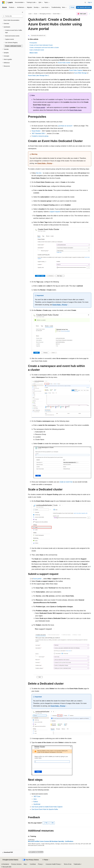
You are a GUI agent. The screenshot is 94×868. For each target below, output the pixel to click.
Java (35, 799)
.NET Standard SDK (38, 133)
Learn (30, 14)
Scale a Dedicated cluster (37, 50)
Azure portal (40, 107)
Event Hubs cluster (64, 63)
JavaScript (37, 804)
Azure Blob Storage (80, 73)
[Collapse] (22, 12)
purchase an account (65, 126)
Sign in (90, 2)
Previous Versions (16, 864)
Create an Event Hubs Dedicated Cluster (41, 45)
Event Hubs (56, 14)
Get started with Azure (84, 7)
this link (39, 173)
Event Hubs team (76, 110)
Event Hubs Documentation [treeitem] (11, 20)
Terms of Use (68, 864)
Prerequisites (33, 43)
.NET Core (37, 796)
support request (55, 212)
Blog (25, 864)
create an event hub (66, 482)
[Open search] (85, 2)
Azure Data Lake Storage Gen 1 (39, 75)
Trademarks (77, 864)
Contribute (33, 864)
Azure (36, 14)
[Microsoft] (3, 2)
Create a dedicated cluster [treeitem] (13, 46)
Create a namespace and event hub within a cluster (44, 48)
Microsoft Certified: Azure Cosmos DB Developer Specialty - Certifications (51, 841)
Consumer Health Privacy (53, 864)
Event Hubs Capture (76, 70)
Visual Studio (36, 131)
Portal (73, 7)
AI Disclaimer (5, 864)
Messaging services (45, 14)
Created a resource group (40, 136)
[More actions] (90, 14)
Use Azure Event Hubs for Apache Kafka (45, 809)
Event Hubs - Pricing (45, 163)
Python (36, 802)
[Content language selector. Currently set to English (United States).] (10, 860)
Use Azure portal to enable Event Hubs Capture (47, 807)
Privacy (40, 864)
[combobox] (13, 16)
